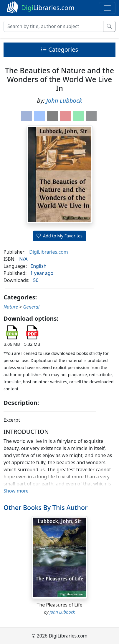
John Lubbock (64, 101)
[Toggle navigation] (107, 8)
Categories (59, 49)
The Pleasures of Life (60, 605)
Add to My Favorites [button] (59, 236)
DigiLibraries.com (48, 252)
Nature (11, 307)
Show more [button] (16, 491)
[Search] (53, 26)
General (31, 307)
